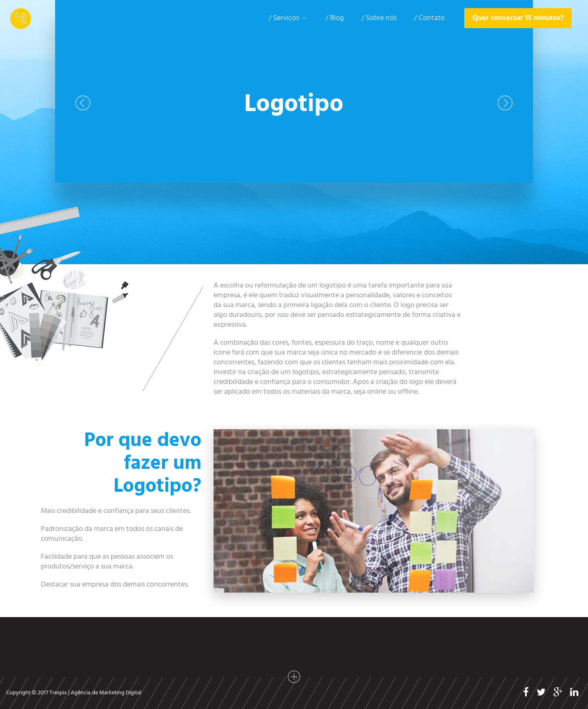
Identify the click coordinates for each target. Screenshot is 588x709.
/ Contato (429, 18)
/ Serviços (288, 18)
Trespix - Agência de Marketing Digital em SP (21, 19)
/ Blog (335, 18)
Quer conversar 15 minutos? (518, 18)
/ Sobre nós (379, 18)
